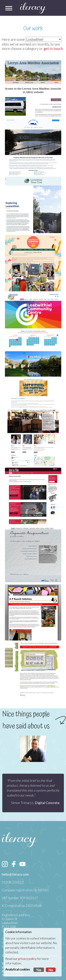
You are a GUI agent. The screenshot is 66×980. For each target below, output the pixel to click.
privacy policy (27, 959)
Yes (39, 970)
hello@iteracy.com (15, 874)
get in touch (53, 48)
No (51, 970)
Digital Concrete (47, 803)
